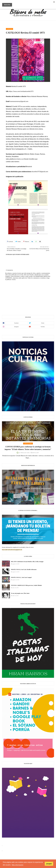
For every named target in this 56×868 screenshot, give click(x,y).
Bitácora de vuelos (25, 453)
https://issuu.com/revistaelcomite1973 (21, 91)
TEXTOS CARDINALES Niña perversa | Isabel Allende (26, 585)
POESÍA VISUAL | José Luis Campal (21, 577)
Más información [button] (17, 865)
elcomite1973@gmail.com (40, 172)
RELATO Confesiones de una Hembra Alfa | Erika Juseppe (27, 562)
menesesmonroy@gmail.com (19, 101)
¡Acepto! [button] (49, 864)
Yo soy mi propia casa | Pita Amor (20, 593)
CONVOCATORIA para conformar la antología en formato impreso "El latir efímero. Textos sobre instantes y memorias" (28, 448)
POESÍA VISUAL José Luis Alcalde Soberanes (24, 569)
